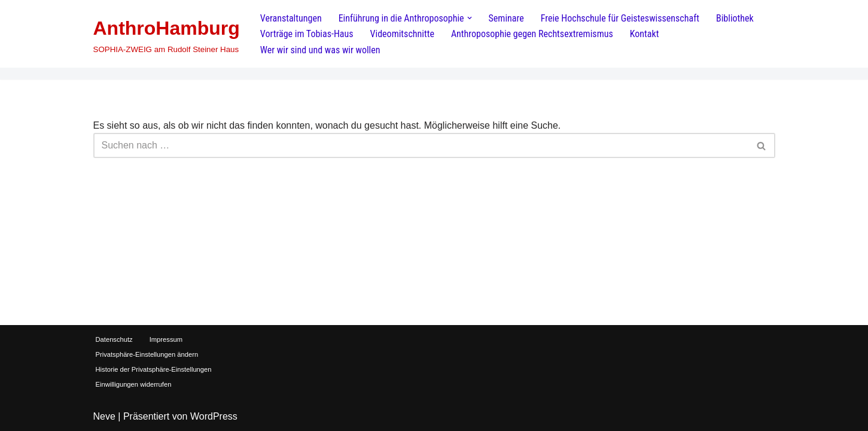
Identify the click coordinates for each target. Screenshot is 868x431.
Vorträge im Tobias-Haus (307, 34)
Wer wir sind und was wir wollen (320, 50)
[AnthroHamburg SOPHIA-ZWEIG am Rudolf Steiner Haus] (167, 34)
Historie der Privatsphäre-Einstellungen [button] (154, 369)
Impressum (166, 339)
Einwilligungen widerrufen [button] (134, 384)
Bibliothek (735, 18)
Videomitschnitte (402, 34)
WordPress (214, 416)
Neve (104, 416)
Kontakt (645, 34)
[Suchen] (421, 145)
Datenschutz (114, 339)
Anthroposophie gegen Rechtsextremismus (532, 34)
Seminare (506, 18)
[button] (470, 18)
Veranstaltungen (291, 18)
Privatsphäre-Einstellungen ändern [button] (147, 354)
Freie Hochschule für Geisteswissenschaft (620, 18)
